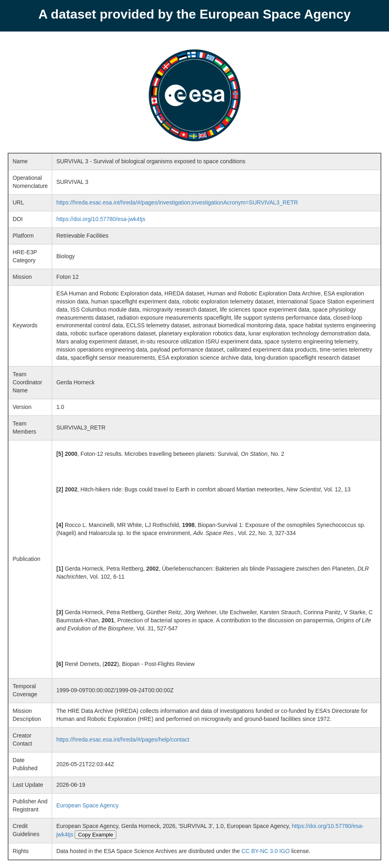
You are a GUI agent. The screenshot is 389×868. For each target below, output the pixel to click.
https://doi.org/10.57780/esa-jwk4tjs (101, 219)
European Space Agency (87, 805)
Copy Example (96, 835)
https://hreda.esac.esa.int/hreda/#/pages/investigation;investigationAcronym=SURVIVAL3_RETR (177, 202)
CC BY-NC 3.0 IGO (266, 851)
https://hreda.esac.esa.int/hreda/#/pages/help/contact (123, 739)
